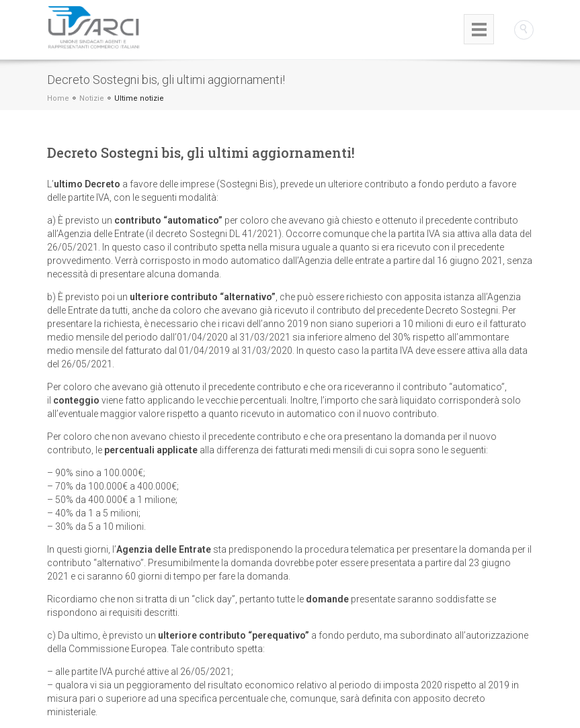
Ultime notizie (139, 98)
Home (58, 98)
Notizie (92, 98)
